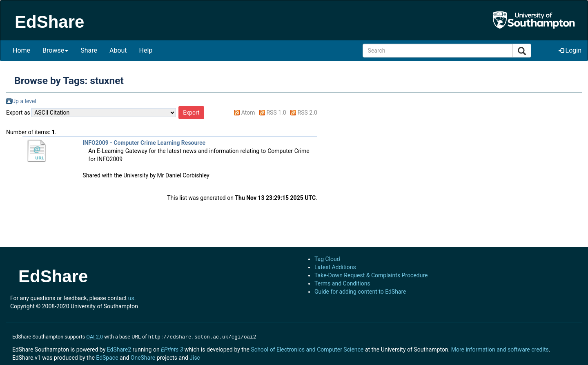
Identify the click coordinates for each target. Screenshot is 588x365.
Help (146, 50)
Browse (55, 50)
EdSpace (107, 357)
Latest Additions (335, 267)
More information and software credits (500, 349)
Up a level (24, 101)
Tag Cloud (327, 259)
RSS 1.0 (276, 113)
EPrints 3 (172, 349)
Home (21, 50)
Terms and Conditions (342, 283)
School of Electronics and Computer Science (307, 349)
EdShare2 (119, 349)
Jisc (195, 357)
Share (89, 50)
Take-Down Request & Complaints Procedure (371, 275)
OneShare (143, 357)
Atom (248, 113)
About (118, 50)
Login (570, 50)
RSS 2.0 (307, 113)
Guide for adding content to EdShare (360, 292)
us (131, 298)
